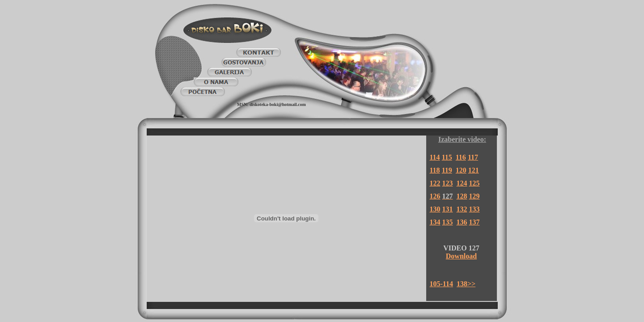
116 (461, 157)
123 (448, 183)
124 (462, 183)
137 (475, 222)
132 (462, 209)
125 (475, 183)
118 (435, 170)
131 (448, 209)
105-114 (441, 284)
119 (447, 170)
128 (462, 196)
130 (435, 209)
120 (461, 170)
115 (447, 157)
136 (462, 222)
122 (435, 183)
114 (435, 157)
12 (433, 196)
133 (475, 209)
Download (461, 256)
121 (474, 170)
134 (435, 222)
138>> (466, 284)
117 (473, 157)
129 (475, 196)
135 (448, 222)
